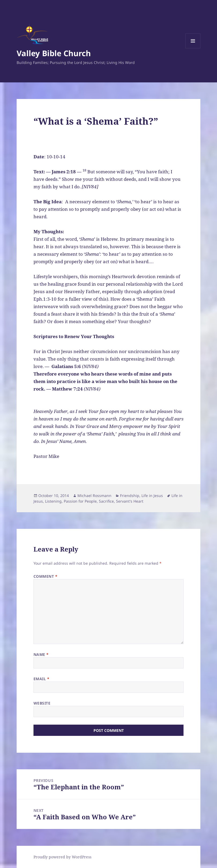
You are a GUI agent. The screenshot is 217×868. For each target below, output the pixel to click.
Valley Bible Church (54, 53)
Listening (53, 501)
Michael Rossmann (94, 496)
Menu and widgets (193, 48)
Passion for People (80, 501)
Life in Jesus (152, 496)
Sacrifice (106, 501)
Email (42, 679)
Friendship (130, 496)
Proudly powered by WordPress (62, 857)
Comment (46, 576)
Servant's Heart (130, 501)
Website (42, 703)
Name (41, 654)
